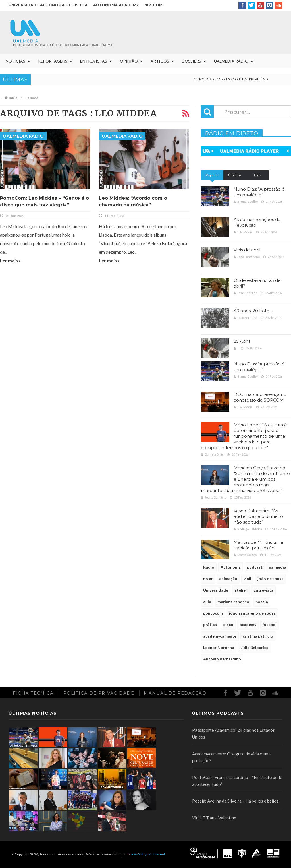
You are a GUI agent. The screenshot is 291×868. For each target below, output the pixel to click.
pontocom (213, 613)
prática (210, 624)
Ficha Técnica (33, 693)
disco (228, 624)
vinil (247, 579)
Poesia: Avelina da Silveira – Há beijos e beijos (235, 801)
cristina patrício (258, 636)
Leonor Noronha (219, 647)
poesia (262, 602)
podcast (255, 567)
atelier (241, 590)
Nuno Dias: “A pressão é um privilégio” (259, 192)
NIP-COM (153, 5)
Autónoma (231, 567)
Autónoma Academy (116, 5)
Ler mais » (11, 260)
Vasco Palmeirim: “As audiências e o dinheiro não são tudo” (258, 516)
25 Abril (242, 341)
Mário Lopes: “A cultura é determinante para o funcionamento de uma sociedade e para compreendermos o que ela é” (244, 436)
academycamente (220, 636)
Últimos (235, 175)
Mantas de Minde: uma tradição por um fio (258, 545)
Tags (257, 175)
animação (228, 579)
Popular (212, 175)
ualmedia (278, 567)
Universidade (216, 590)
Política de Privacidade (99, 693)
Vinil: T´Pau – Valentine (214, 818)
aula (207, 602)
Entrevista (263, 590)
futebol (270, 624)
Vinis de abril (247, 250)
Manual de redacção (175, 693)
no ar (208, 579)
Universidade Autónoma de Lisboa (48, 5)
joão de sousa (271, 579)
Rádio (209, 567)
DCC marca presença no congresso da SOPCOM (260, 397)
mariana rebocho (233, 602)
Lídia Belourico (254, 647)
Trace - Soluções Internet (146, 854)
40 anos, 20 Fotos (252, 311)
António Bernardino (222, 659)
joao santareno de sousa (252, 613)
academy (248, 624)
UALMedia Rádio (23, 136)
